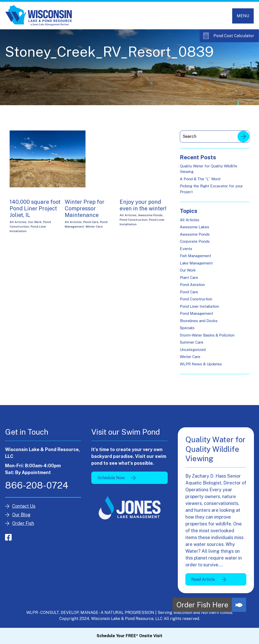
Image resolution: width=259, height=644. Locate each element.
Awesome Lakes (195, 227)
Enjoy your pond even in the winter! (143, 205)
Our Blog (21, 515)
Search (243, 137)
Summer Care (192, 342)
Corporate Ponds (195, 242)
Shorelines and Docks (199, 321)
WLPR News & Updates (201, 364)
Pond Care (91, 222)
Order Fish (23, 523)
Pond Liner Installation (199, 306)
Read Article (203, 579)
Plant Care (189, 277)
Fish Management (196, 256)
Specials (187, 328)
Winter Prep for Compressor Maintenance (85, 208)
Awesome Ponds (150, 215)
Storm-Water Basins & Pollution (207, 335)
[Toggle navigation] (243, 16)
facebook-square (8, 537)
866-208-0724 (37, 485)
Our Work (35, 222)
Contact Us (24, 506)
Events (186, 249)
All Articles (18, 222)
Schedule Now (111, 478)
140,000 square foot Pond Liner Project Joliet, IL (35, 208)
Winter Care (94, 227)
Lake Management (196, 263)
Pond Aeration (192, 285)
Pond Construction (134, 220)
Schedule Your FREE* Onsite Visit (129, 636)
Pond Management (197, 314)
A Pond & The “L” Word (200, 179)
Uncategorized (193, 350)
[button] (239, 605)
